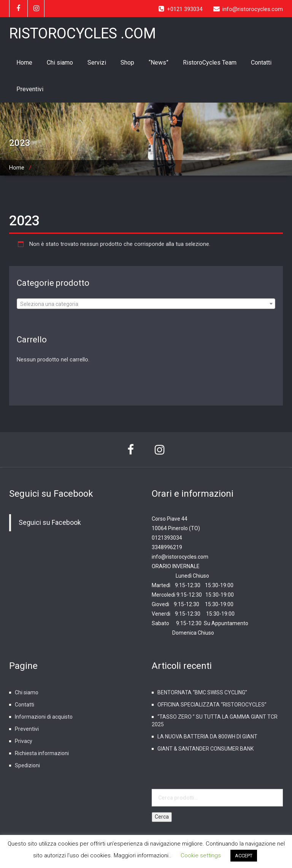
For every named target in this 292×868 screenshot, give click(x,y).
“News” (159, 63)
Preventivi (30, 89)
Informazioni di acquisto (44, 717)
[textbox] (146, 304)
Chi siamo (60, 63)
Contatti (261, 63)
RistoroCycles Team (210, 63)
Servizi (97, 63)
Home (24, 63)
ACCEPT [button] (244, 856)
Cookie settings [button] (201, 855)
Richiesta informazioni (42, 753)
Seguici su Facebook (51, 494)
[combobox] (146, 304)
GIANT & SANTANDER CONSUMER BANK (206, 749)
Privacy (24, 741)
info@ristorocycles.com (180, 557)
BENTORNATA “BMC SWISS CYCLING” (202, 692)
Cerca (162, 817)
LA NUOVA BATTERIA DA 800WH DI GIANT (207, 737)
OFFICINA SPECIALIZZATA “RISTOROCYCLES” (212, 705)
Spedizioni (27, 765)
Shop (127, 63)
